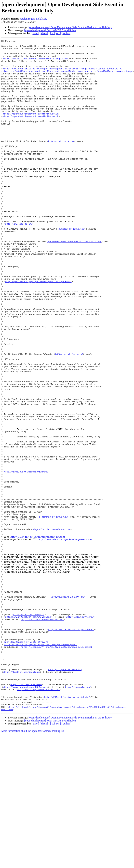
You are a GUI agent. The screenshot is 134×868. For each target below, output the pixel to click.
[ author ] (66, 33)
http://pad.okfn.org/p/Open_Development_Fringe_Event (36, 63)
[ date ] (35, 33)
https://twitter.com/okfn (29, 729)
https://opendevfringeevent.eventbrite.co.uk (31, 129)
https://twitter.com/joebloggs (21, 799)
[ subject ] (55, 33)
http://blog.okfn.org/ (80, 732)
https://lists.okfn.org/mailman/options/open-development (57, 769)
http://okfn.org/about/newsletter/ (42, 735)
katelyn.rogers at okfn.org (33, 19)
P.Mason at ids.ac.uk (61, 162)
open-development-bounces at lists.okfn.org (74, 282)
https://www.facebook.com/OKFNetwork (28, 732)
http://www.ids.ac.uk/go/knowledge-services (65, 639)
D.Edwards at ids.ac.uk (69, 417)
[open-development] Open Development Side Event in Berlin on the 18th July (70, 27)
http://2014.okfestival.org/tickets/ (71, 748)
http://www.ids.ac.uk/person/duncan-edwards (38, 636)
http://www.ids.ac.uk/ (19, 261)
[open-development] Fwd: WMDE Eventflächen (50, 30)
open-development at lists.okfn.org (26, 763)
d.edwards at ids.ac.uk (53, 612)
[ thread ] (45, 33)
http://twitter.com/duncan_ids (51, 627)
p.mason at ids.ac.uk (71, 267)
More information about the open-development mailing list (33, 865)
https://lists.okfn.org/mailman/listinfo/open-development (40, 766)
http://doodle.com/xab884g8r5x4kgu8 (26, 558)
